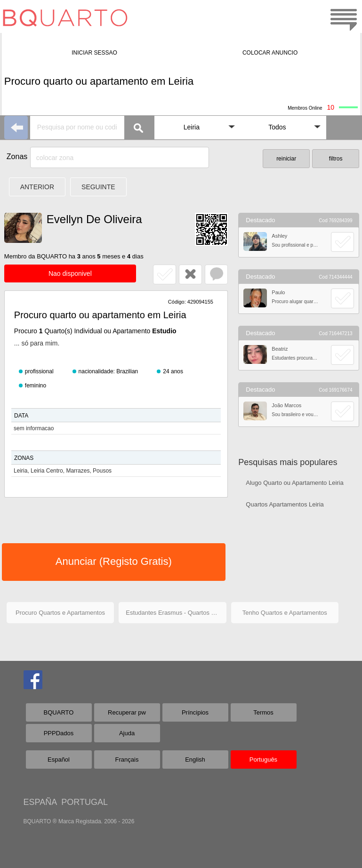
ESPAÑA (40, 802)
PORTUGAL (84, 802)
